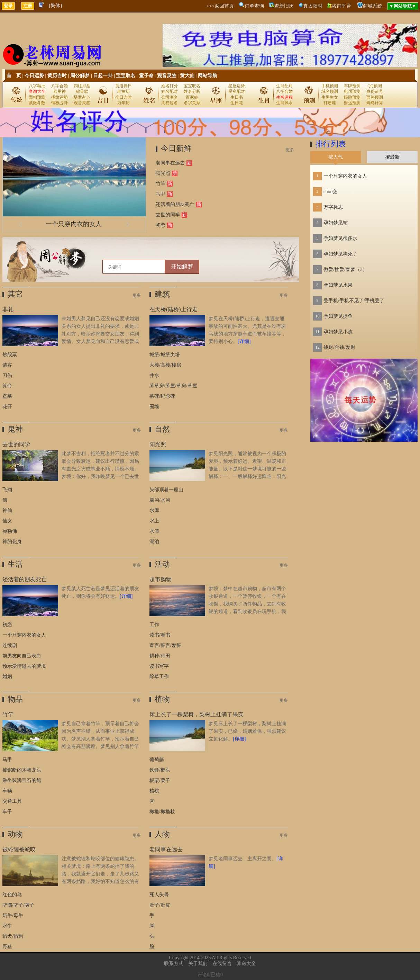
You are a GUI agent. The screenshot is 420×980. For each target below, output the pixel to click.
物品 (15, 699)
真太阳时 (313, 6)
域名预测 (330, 91)
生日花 (237, 103)
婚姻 (7, 677)
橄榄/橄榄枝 (162, 812)
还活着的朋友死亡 (175, 204)
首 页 (14, 76)
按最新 (392, 157)
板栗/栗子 (160, 780)
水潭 (154, 531)
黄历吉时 (57, 76)
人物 (162, 834)
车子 (7, 812)
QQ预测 (375, 86)
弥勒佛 (10, 531)
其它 (15, 294)
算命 (7, 386)
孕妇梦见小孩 (338, 332)
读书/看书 (160, 635)
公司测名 (170, 97)
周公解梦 (80, 76)
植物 (162, 699)
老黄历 (124, 91)
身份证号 (375, 91)
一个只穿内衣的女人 (74, 224)
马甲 (161, 194)
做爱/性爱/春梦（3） (345, 269)
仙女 (7, 521)
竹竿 (161, 184)
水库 (154, 510)
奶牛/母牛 (13, 915)
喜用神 (60, 91)
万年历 (124, 103)
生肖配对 (284, 86)
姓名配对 (170, 91)
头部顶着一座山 (166, 490)
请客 (7, 365)
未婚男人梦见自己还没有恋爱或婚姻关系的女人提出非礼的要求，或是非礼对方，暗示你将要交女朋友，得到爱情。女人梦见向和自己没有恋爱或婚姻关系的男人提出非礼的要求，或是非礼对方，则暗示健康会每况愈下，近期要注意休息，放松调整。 (71, 341)
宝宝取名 (126, 76)
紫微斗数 (37, 103)
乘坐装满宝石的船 (22, 780)
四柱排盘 (82, 86)
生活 (15, 564)
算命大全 (246, 964)
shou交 (330, 192)
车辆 (7, 791)
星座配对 (237, 91)
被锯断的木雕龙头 (22, 770)
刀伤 (7, 375)
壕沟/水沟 (160, 500)
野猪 (7, 947)
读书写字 (159, 666)
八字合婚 (60, 86)
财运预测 (352, 103)
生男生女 (330, 97)
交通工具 (12, 801)
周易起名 (170, 103)
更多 (290, 150)
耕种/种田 (160, 656)
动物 (15, 834)
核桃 (154, 791)
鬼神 (15, 429)
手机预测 (330, 86)
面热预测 (375, 97)
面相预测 (37, 97)
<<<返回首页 (220, 6)
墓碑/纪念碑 (162, 396)
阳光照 (163, 173)
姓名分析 (192, 91)
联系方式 (174, 964)
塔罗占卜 (82, 97)
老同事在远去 (170, 163)
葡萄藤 (157, 760)
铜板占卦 (60, 103)
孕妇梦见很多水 (340, 238)
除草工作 (159, 677)
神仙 (7, 510)
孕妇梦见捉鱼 (338, 316)
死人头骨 (159, 895)
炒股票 (10, 355)
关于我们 (198, 964)
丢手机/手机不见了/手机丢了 (354, 301)
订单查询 (254, 6)
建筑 (162, 294)
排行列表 (331, 144)
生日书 (237, 97)
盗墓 (7, 396)
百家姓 (192, 97)
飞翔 (7, 490)
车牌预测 (352, 86)
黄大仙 (187, 76)
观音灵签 (167, 76)
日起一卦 (103, 76)
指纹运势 (60, 97)
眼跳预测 (352, 97)
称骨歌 (82, 91)
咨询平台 (341, 6)
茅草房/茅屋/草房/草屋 (173, 386)
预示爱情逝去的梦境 (24, 666)
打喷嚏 (330, 103)
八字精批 (37, 86)
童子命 (146, 76)
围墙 (154, 407)
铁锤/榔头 (160, 770)
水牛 (7, 926)
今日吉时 (124, 97)
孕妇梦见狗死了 (340, 254)
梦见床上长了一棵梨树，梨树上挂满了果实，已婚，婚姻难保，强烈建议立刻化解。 (247, 731)
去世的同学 (168, 215)
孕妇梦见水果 (338, 285)
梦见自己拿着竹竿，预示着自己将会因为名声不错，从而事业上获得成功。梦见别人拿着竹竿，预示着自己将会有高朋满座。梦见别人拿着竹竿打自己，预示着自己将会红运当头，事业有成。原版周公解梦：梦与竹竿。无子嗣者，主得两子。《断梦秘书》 (71, 747)
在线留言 (222, 964)
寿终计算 (375, 103)
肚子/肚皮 (160, 905)
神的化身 (12, 542)
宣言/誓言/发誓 (165, 645)
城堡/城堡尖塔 (165, 355)
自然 (162, 429)
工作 (154, 625)
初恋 (161, 225)
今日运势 (34, 76)
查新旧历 (284, 6)
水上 (154, 521)
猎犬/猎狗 (13, 936)
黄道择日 (124, 86)
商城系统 (373, 6)
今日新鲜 (176, 148)
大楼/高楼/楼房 (165, 365)
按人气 (336, 157)
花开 (7, 407)
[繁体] (56, 6)
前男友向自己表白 (22, 656)
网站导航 (208, 76)
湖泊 (154, 542)
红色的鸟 (12, 895)
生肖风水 (284, 103)
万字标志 (333, 207)
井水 (154, 375)
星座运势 (237, 86)
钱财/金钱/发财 (339, 347)
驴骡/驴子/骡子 (18, 905)
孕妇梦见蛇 (336, 223)
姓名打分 (170, 86)
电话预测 (352, 91)
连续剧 (10, 645)
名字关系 (192, 103)
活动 (162, 564)
